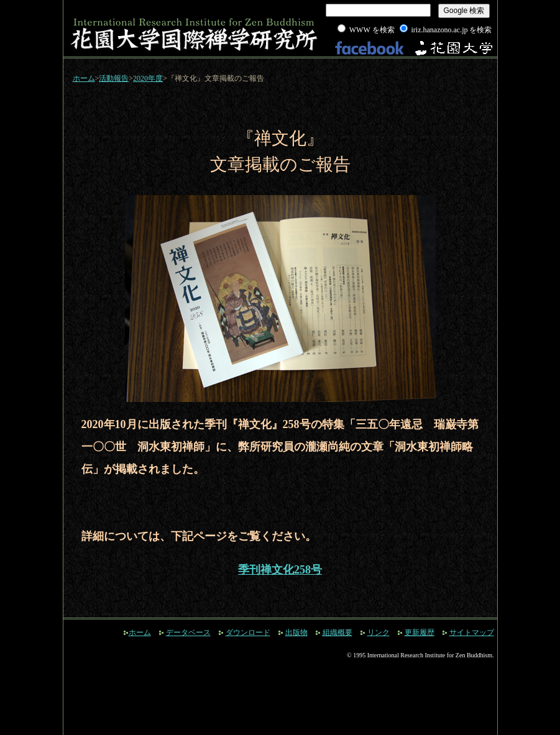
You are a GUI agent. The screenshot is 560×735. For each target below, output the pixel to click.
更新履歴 (420, 632)
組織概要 (337, 632)
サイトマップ (472, 632)
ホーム (84, 78)
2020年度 (148, 78)
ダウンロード (248, 632)
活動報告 (114, 78)
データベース (188, 632)
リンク (379, 632)
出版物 (296, 632)
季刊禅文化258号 (280, 570)
